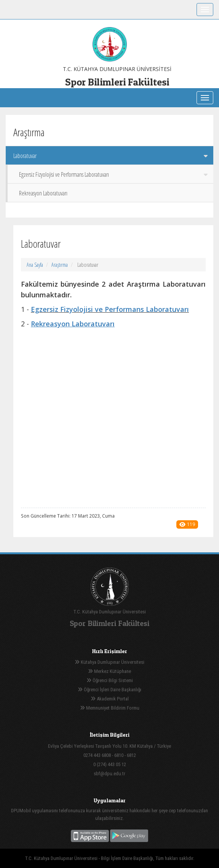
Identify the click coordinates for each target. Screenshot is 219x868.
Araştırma (60, 265)
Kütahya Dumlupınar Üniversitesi (109, 662)
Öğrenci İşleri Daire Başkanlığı (109, 690)
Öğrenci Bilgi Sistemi (110, 680)
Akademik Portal (110, 699)
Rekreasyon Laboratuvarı (43, 193)
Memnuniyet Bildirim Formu (110, 708)
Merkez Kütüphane (109, 671)
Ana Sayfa (35, 265)
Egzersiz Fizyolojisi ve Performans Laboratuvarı (113, 174)
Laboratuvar (110, 156)
